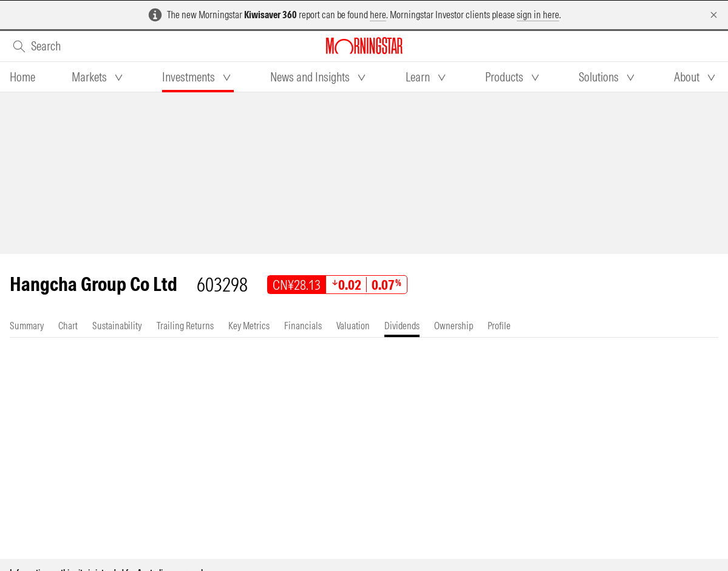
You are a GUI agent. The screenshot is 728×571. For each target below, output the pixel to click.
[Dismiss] (714, 15)
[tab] (22, 77)
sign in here (538, 15)
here (378, 15)
